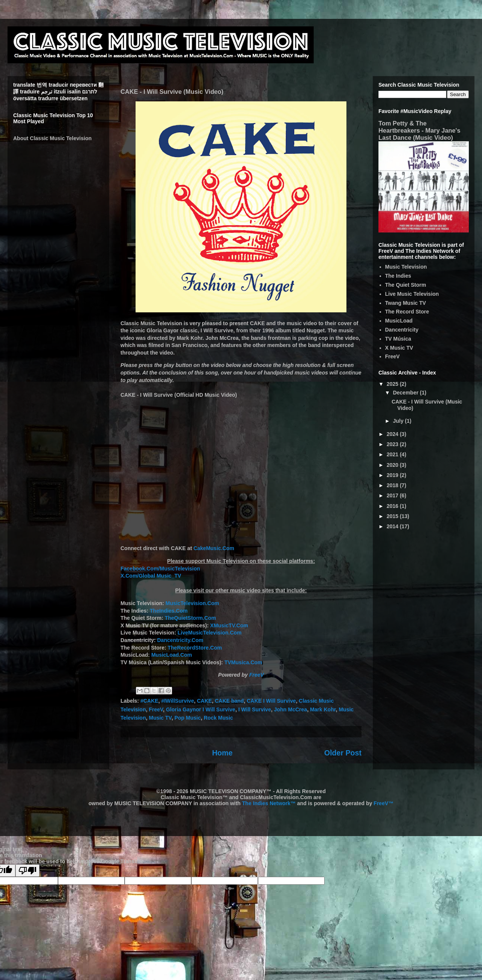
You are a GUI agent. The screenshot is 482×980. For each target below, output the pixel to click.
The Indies (398, 276)
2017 (393, 495)
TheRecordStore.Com (195, 648)
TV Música (398, 339)
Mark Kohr (323, 709)
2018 (393, 485)
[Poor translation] (27, 871)
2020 (393, 465)
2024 (393, 434)
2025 (393, 384)
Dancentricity (402, 330)
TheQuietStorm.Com (190, 618)
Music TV (160, 718)
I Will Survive (255, 709)
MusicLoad (399, 321)
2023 (393, 444)
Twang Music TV (406, 303)
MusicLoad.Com (172, 655)
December (406, 393)
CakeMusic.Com (214, 548)
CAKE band (229, 701)
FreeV (257, 675)
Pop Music (188, 718)
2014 (393, 526)
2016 (393, 506)
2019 (393, 475)
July (399, 421)
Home (222, 753)
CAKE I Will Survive (271, 701)
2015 (393, 516)
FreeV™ (384, 803)
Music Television (406, 267)
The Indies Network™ (269, 803)
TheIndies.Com (169, 611)
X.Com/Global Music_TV (151, 576)
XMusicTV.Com (229, 625)
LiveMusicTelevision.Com (209, 633)
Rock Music (218, 718)
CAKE (204, 701)
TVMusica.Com (243, 662)
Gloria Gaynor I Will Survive (201, 709)
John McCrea (290, 709)
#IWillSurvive (178, 701)
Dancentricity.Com (180, 640)
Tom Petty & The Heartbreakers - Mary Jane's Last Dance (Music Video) (419, 130)
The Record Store (407, 312)
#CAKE (149, 701)
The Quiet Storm (406, 285)
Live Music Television (412, 294)
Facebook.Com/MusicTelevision (160, 569)
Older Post (343, 753)
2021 (393, 454)
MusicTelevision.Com (192, 603)
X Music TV (399, 348)
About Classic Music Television (52, 138)
